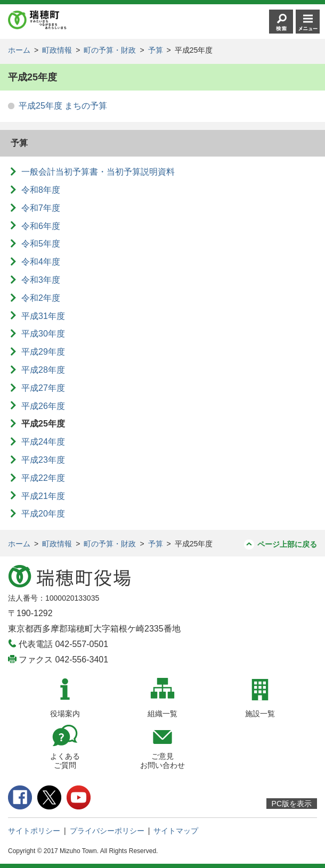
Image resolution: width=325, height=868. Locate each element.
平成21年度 (43, 496)
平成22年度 (43, 478)
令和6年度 (41, 226)
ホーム (19, 50)
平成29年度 (43, 352)
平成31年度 (43, 316)
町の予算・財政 (110, 50)
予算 (156, 50)
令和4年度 (41, 262)
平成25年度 (43, 424)
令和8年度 (41, 190)
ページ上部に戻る (287, 544)
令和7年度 (41, 208)
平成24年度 (43, 442)
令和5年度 (41, 244)
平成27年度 (43, 388)
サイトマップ (176, 831)
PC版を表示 (292, 804)
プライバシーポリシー (107, 831)
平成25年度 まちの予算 (63, 106)
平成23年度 (43, 460)
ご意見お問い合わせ (162, 761)
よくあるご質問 (65, 761)
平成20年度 (43, 514)
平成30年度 (43, 334)
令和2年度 (41, 298)
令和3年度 (41, 280)
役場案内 (65, 714)
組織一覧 (162, 714)
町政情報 (57, 50)
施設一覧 (260, 714)
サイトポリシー (34, 831)
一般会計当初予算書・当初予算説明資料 (98, 172)
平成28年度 (43, 370)
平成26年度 (43, 406)
